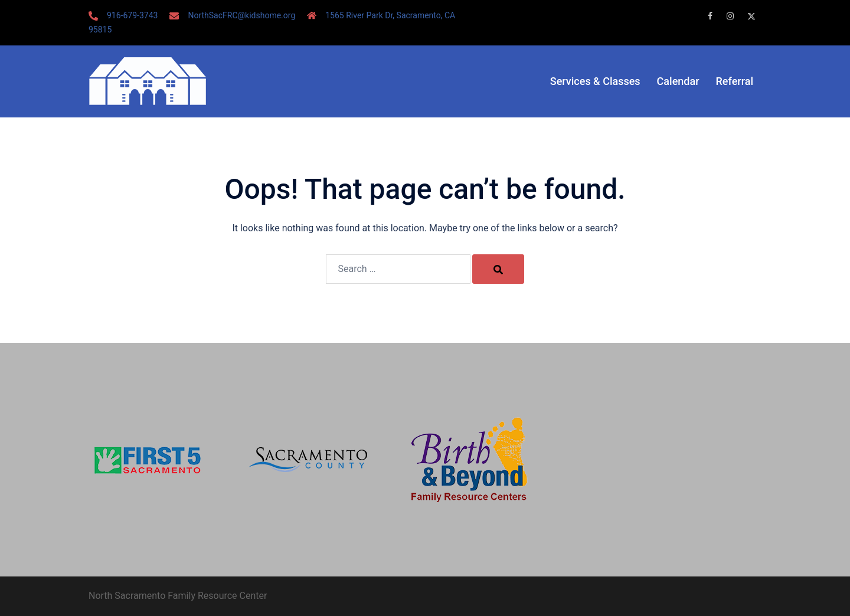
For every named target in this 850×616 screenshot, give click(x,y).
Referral (735, 81)
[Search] (498, 269)
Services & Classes (595, 81)
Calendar (678, 81)
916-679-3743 (132, 15)
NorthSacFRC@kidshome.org (241, 15)
